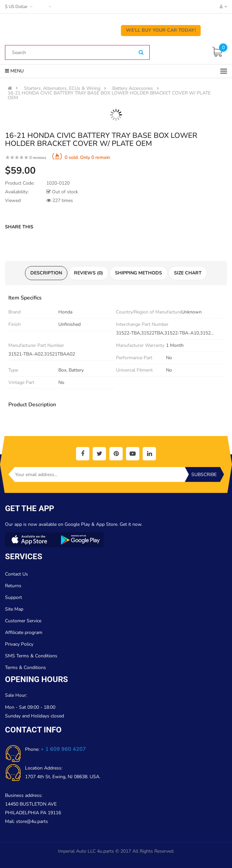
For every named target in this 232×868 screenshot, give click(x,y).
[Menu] (224, 71)
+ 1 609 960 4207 (63, 749)
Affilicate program (24, 632)
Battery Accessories (133, 88)
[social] (83, 454)
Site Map (14, 609)
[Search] (141, 53)
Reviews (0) (88, 273)
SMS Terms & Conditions (31, 656)
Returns (13, 586)
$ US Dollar (19, 7)
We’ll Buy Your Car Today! (161, 30)
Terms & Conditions (25, 668)
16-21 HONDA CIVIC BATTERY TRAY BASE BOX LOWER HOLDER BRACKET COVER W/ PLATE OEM (109, 95)
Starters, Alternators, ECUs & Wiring (62, 88)
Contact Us (16, 574)
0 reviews (38, 158)
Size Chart (188, 273)
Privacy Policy (19, 644)
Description (46, 273)
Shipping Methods (138, 273)
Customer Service (23, 621)
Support (13, 597)
